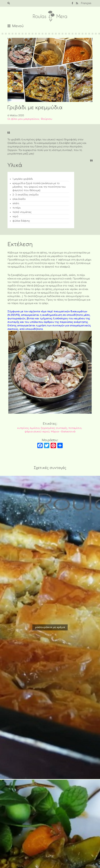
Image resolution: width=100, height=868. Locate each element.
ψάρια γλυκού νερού (37, 432)
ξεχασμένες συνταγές (54, 428)
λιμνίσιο (35, 428)
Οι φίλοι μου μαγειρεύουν (23, 119)
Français (86, 3)
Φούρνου (46, 119)
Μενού (18, 26)
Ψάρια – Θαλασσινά (63, 432)
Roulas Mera (50, 16)
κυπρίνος (23, 428)
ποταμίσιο (75, 428)
